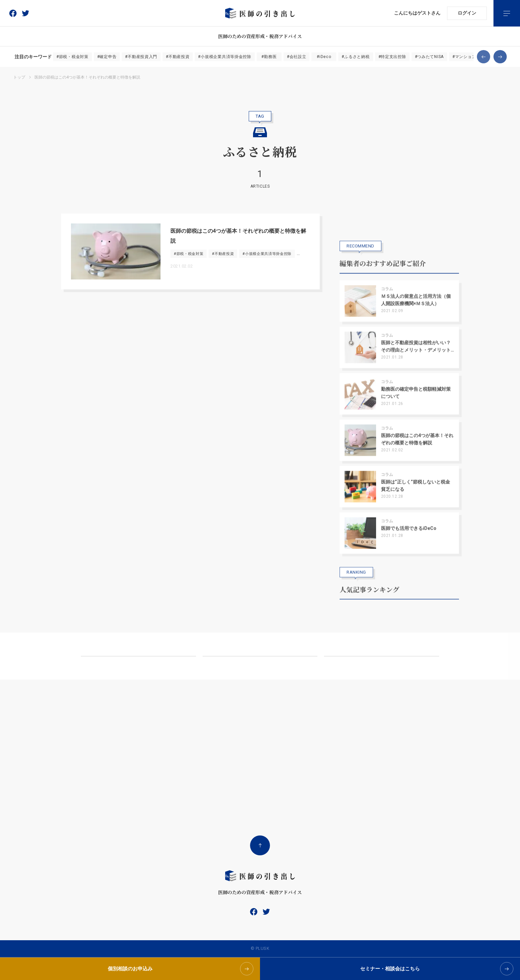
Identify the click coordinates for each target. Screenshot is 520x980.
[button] (484, 57)
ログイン (467, 13)
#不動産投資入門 (141, 57)
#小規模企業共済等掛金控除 (225, 57)
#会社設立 (297, 57)
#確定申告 (107, 57)
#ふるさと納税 (356, 57)
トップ (19, 77)
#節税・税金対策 (72, 57)
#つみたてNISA (429, 57)
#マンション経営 (468, 57)
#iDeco (324, 57)
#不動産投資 (178, 57)
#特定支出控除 (392, 57)
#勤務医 (269, 57)
